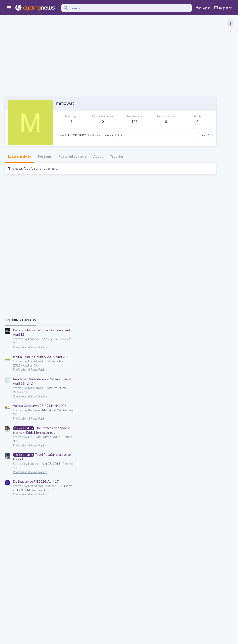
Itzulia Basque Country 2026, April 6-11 (200, 275)
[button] (9, 8)
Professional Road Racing (189, 265)
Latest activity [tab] (20, 164)
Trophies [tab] (117, 164)
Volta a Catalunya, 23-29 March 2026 (199, 324)
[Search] (127, 8)
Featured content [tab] (72, 164)
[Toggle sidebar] (230, 23)
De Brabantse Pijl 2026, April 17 (195, 400)
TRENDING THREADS (179, 238)
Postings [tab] (45, 164)
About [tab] (98, 164)
